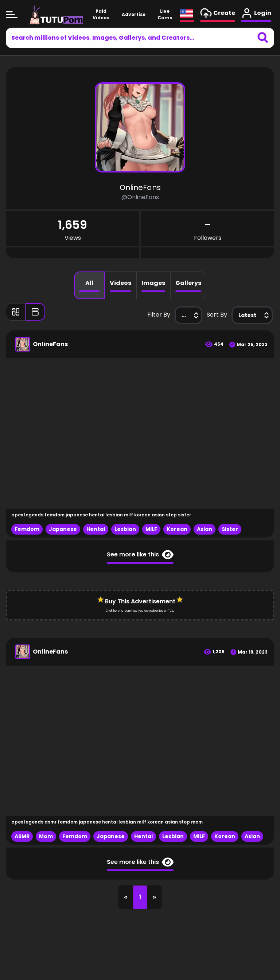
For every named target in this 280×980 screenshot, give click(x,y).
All (89, 283)
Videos (120, 283)
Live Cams (165, 17)
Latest (255, 315)
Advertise (134, 17)
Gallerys (188, 283)
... (191, 315)
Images (153, 283)
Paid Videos (101, 17)
